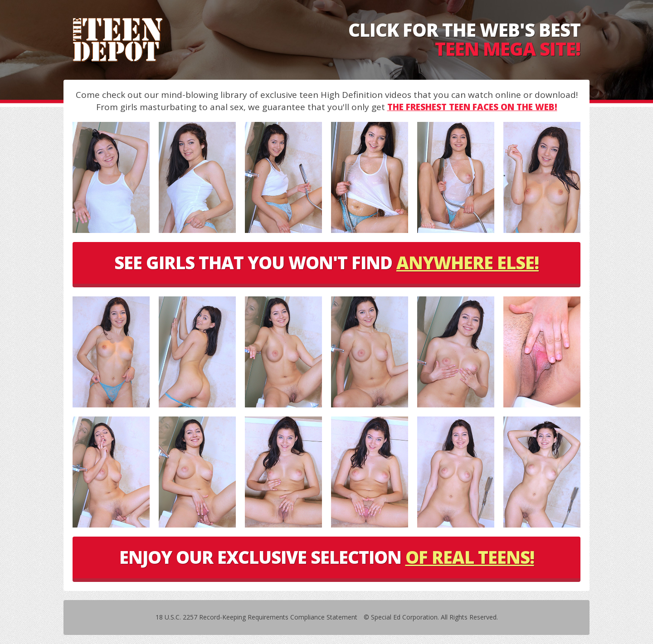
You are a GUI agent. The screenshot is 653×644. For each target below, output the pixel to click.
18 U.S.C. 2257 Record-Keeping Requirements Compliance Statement (256, 617)
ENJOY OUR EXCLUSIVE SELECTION (327, 557)
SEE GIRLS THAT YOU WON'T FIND (326, 262)
